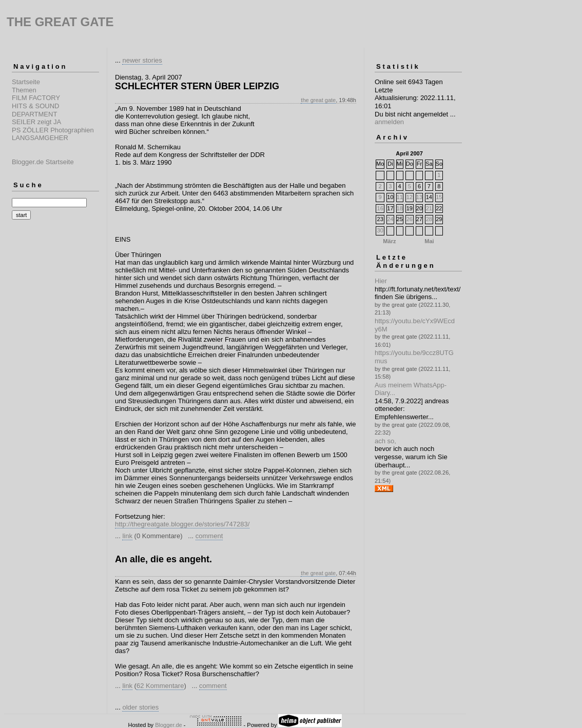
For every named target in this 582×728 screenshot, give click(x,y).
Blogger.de (169, 725)
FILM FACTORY (36, 98)
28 (429, 219)
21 (429, 208)
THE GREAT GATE (60, 22)
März (389, 241)
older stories (140, 707)
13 (419, 197)
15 (439, 197)
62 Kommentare (160, 686)
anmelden (389, 122)
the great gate (318, 100)
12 (410, 197)
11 (400, 197)
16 (380, 208)
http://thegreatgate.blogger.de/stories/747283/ (182, 524)
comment (209, 536)
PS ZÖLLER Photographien (53, 130)
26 (410, 219)
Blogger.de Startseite (43, 162)
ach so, (385, 441)
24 (390, 219)
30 (380, 230)
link (127, 536)
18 (400, 208)
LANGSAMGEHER (40, 138)
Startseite (26, 82)
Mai (429, 241)
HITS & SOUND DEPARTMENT (35, 110)
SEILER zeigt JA (36, 122)
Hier (381, 281)
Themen (24, 90)
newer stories (142, 60)
